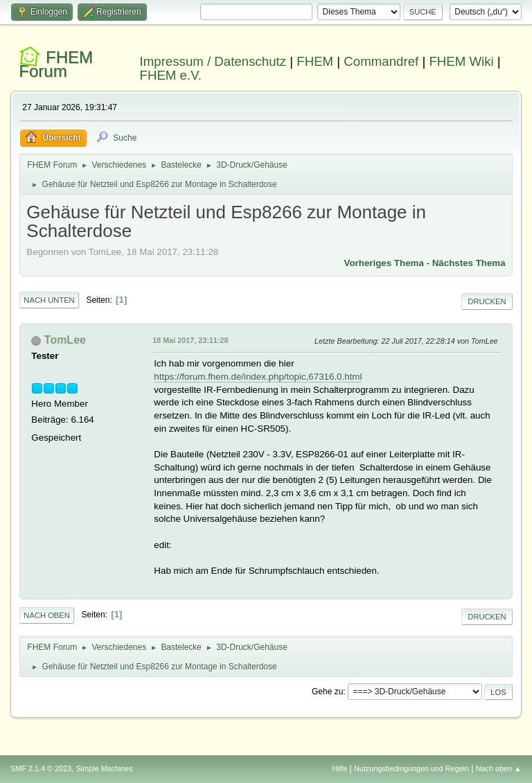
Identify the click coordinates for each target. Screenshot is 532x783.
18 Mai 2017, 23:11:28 (190, 340)
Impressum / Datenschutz (213, 61)
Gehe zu (327, 692)
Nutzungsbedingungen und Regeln (411, 768)
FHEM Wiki (461, 61)
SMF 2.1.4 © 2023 (41, 768)
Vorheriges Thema (384, 263)
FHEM (315, 61)
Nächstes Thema (469, 263)
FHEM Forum (56, 64)
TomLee (65, 340)
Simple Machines (105, 768)
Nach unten (49, 300)
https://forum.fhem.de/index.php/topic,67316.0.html (258, 377)
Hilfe (340, 768)
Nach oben (47, 615)
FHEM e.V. (171, 75)
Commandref (381, 61)
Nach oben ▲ (499, 768)
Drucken (487, 301)
